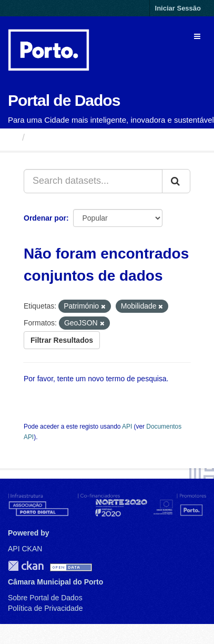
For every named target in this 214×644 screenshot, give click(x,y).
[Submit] (176, 181)
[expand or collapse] (197, 36)
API (127, 427)
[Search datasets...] (93, 181)
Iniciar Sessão (178, 8)
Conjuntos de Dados (76, 137)
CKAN (26, 566)
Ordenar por (45, 218)
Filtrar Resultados (62, 340)
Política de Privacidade (45, 608)
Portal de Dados (64, 100)
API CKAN (25, 549)
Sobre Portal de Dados (45, 598)
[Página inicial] (12, 137)
